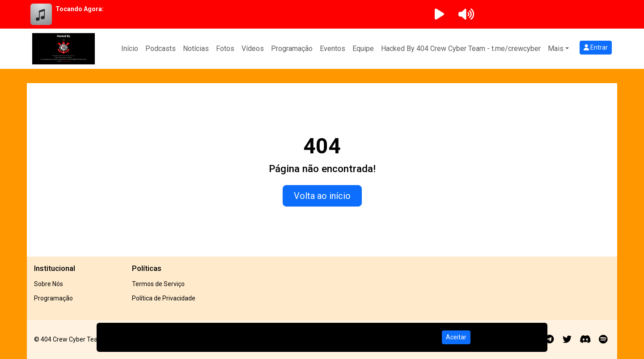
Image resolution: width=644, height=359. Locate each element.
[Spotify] (603, 339)
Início (130, 49)
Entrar (596, 47)
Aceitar (456, 337)
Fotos (225, 49)
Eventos (333, 49)
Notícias (196, 49)
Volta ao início (322, 196)
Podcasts (161, 49)
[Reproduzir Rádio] (439, 14)
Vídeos (253, 49)
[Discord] (585, 339)
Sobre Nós (49, 284)
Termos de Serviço (158, 284)
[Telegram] (549, 339)
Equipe (363, 49)
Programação (292, 49)
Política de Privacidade (164, 298)
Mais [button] (556, 49)
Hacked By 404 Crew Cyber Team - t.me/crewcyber (461, 49)
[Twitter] (567, 339)
